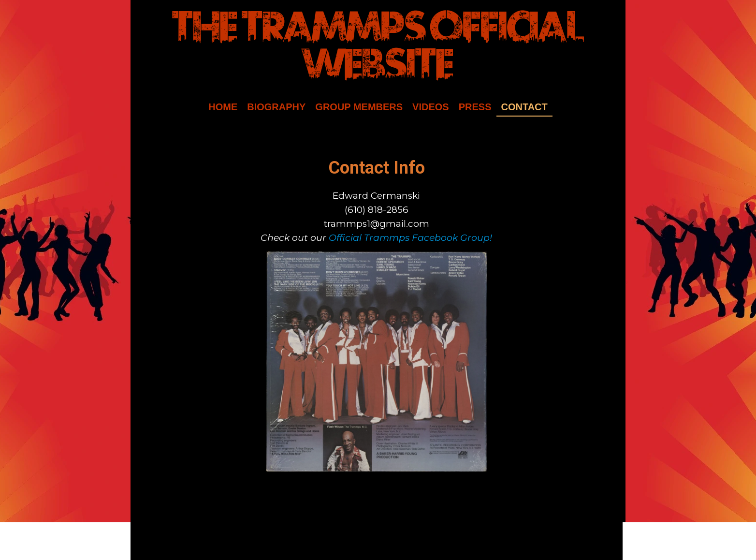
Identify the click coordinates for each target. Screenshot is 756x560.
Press (475, 107)
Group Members (359, 107)
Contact (524, 107)
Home (223, 107)
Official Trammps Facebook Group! (410, 238)
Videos (431, 107)
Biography (276, 107)
